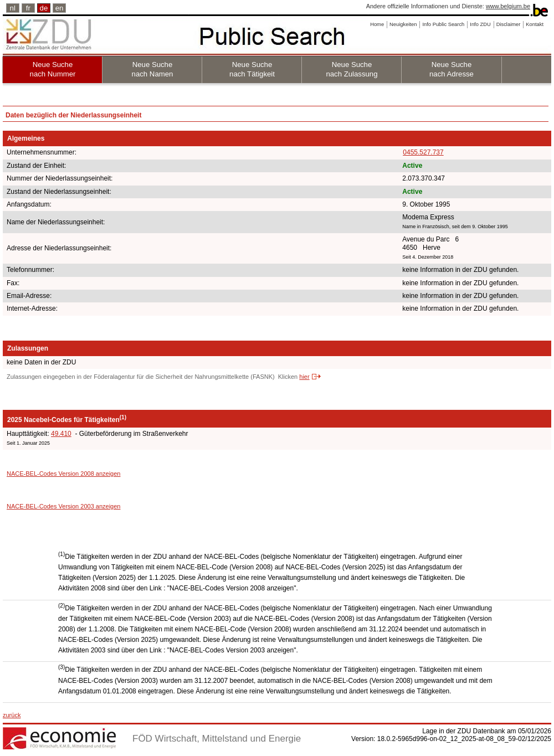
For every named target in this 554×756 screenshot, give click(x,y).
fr (28, 8)
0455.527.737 (423, 152)
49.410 (61, 434)
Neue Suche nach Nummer (53, 69)
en (60, 8)
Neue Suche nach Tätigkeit (252, 69)
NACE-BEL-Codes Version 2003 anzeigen (63, 506)
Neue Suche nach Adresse (452, 69)
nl (13, 8)
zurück (12, 715)
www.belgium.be (508, 6)
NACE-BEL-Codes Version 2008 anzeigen (63, 474)
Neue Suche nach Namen (153, 69)
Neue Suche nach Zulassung (352, 69)
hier (304, 377)
